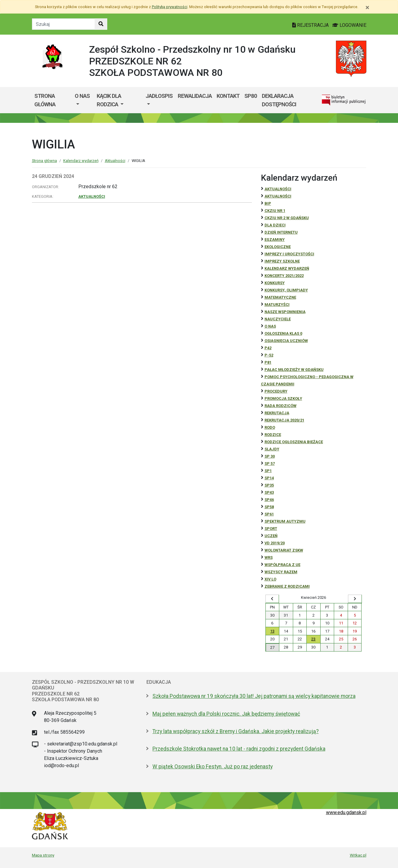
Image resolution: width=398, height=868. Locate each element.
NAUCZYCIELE (278, 319)
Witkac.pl (358, 855)
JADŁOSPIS (159, 96)
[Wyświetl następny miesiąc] (355, 599)
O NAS (270, 326)
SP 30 (270, 456)
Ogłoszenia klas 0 (283, 333)
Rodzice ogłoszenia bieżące (294, 442)
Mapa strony (43, 855)
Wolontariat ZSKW (284, 550)
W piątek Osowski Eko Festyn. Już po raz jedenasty (213, 767)
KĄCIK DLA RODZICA (109, 100)
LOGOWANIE (349, 25)
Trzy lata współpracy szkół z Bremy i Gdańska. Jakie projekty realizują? (236, 731)
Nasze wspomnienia (285, 312)
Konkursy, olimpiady (286, 290)
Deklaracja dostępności (279, 100)
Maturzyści (277, 305)
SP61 (269, 514)
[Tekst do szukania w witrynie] (63, 24)
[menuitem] (83, 100)
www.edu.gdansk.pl (346, 812)
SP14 (269, 478)
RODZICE (273, 435)
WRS (269, 557)
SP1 (268, 471)
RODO (270, 427)
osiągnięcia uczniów (286, 341)
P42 (268, 348)
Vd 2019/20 (275, 543)
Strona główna (45, 100)
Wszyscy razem (281, 572)
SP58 (269, 507)
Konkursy (275, 283)
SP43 (269, 492)
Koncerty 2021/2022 (284, 276)
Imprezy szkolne (282, 261)
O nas (82, 96)
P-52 (269, 355)
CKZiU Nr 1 (275, 211)
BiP (268, 203)
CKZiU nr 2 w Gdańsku (287, 218)
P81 (268, 362)
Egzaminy (275, 240)
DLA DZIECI (275, 225)
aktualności (278, 196)
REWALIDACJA (195, 96)
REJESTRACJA (311, 25)
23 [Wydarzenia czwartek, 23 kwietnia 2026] (313, 639)
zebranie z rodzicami (287, 586)
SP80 (251, 96)
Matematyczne (280, 297)
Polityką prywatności (170, 7)
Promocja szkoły (283, 398)
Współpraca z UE (282, 565)
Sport (271, 529)
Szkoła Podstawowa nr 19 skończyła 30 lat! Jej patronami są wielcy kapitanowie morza (254, 696)
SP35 (269, 485)
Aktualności (115, 161)
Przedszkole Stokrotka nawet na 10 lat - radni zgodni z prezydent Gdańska (239, 749)
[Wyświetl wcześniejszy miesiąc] (272, 599)
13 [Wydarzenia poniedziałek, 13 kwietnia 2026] (272, 631)
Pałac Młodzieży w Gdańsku (294, 370)
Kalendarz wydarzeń (81, 161)
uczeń (271, 536)
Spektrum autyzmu (285, 521)
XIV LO (270, 579)
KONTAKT (228, 96)
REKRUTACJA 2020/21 (284, 420)
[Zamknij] (367, 8)
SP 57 (270, 464)
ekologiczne (278, 247)
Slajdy (272, 449)
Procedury (276, 391)
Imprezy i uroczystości (289, 254)
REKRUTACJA (277, 413)
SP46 (269, 500)
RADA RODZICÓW (280, 406)
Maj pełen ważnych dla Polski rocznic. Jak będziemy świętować (226, 714)
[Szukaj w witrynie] (101, 24)
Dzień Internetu (281, 232)
